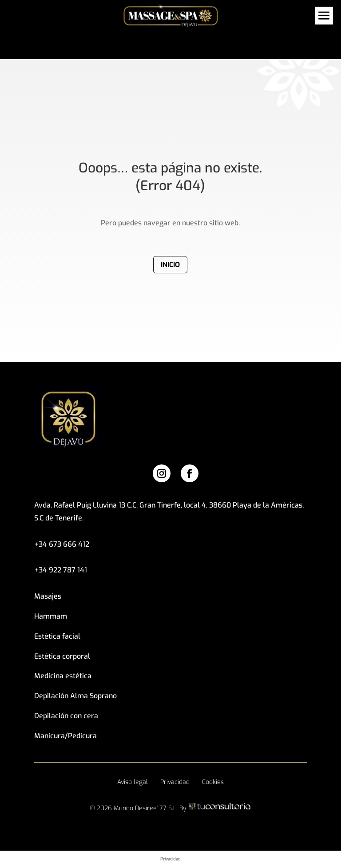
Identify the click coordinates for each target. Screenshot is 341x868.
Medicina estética (63, 676)
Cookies (213, 782)
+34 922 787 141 (61, 570)
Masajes (48, 596)
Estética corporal (62, 656)
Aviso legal (133, 782)
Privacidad (175, 782)
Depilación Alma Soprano (75, 696)
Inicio (170, 265)
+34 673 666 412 (62, 544)
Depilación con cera (66, 716)
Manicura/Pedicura (65, 736)
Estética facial (57, 636)
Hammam (51, 616)
